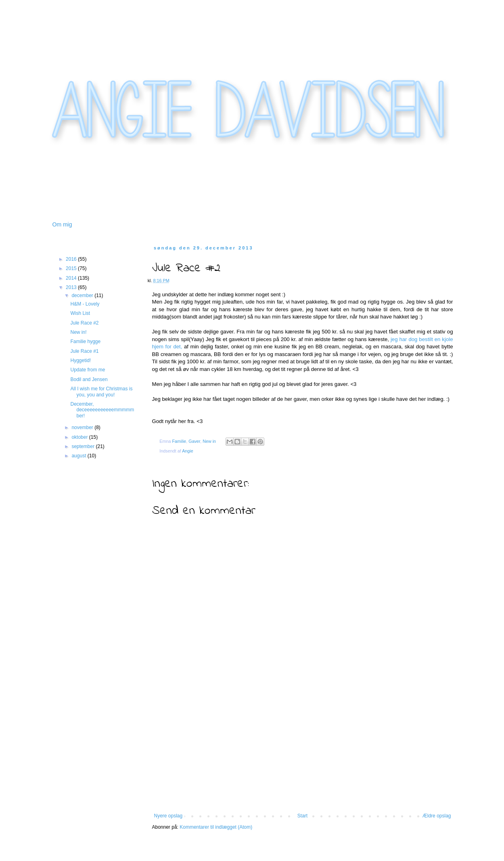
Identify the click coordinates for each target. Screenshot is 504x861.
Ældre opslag (437, 816)
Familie (179, 441)
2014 (72, 278)
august (79, 456)
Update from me (88, 370)
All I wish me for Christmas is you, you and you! (101, 392)
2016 (72, 259)
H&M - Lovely (85, 304)
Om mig (62, 224)
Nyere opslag (168, 816)
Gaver (194, 441)
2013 (72, 287)
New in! (78, 332)
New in (209, 441)
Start (302, 816)
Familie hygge (85, 341)
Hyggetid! (81, 360)
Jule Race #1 (84, 351)
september (84, 446)
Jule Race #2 (84, 323)
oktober (80, 437)
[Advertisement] (303, 752)
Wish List (80, 313)
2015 (72, 268)
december (83, 295)
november (83, 427)
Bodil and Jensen (89, 379)
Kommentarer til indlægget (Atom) (216, 827)
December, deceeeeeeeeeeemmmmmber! (102, 410)
